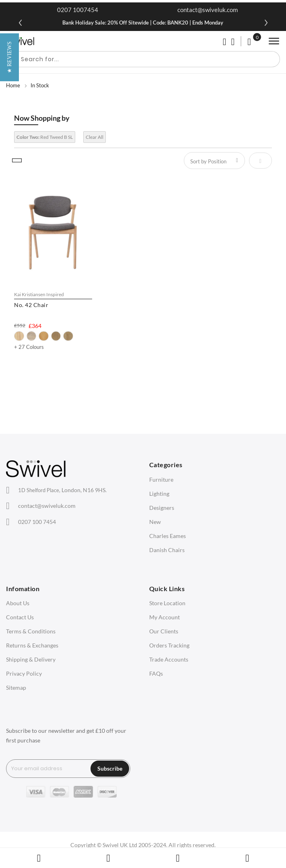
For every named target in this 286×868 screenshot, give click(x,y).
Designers (162, 508)
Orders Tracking (169, 645)
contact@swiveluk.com (208, 10)
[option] (19, 336)
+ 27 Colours (29, 347)
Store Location (167, 603)
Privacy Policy (24, 673)
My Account (165, 617)
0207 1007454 (78, 10)
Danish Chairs (167, 550)
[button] (9, 434)
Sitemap (16, 688)
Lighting (159, 494)
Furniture (161, 479)
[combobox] (143, 59)
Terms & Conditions (31, 631)
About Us (18, 603)
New (155, 522)
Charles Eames (168, 536)
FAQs (156, 673)
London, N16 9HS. (62, 490)
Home (13, 85)
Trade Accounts (169, 659)
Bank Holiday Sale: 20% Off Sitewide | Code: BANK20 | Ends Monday (143, 23)
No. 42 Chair (31, 305)
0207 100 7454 (37, 522)
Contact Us (20, 617)
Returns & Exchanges (32, 645)
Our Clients (164, 631)
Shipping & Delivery (31, 659)
